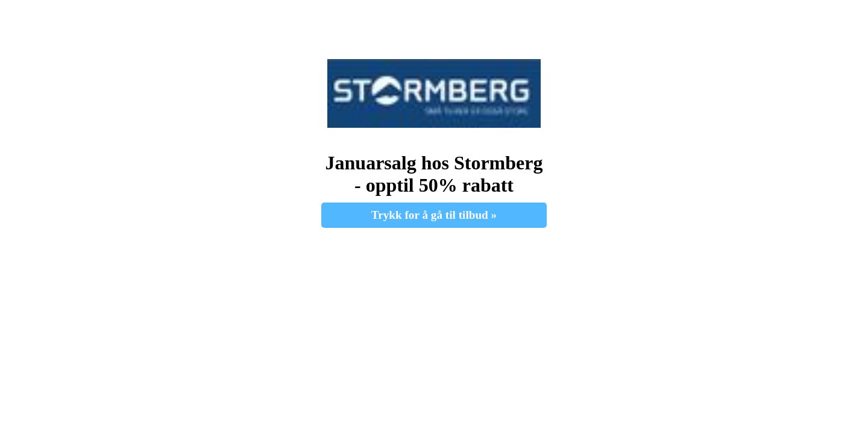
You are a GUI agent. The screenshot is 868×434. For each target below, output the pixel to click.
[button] (434, 93)
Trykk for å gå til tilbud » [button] (434, 215)
